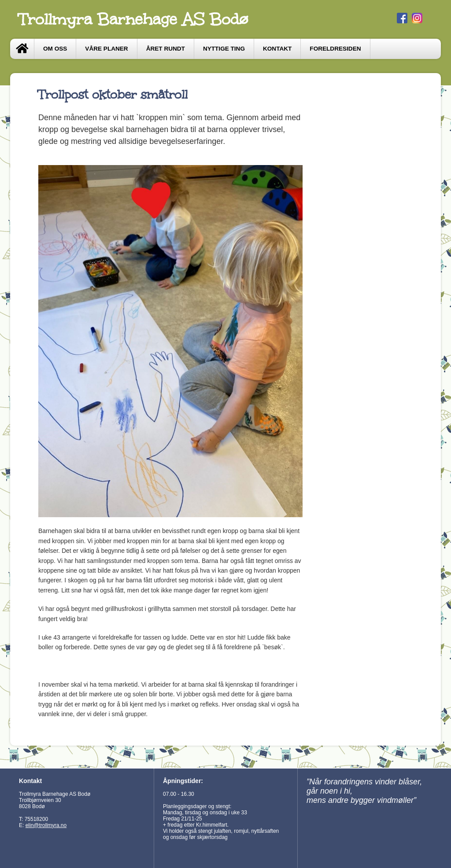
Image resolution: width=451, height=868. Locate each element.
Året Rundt (166, 49)
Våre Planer (106, 49)
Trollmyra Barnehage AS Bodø (133, 19)
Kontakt (277, 49)
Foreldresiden (335, 49)
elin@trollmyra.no (46, 825)
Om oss (55, 49)
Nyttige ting (224, 49)
